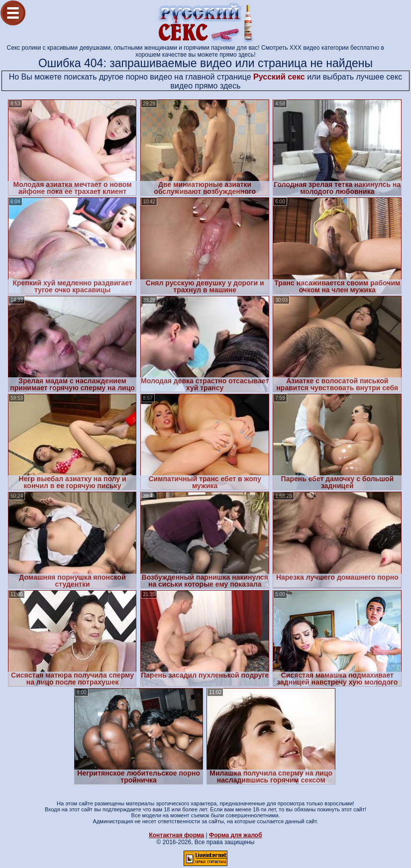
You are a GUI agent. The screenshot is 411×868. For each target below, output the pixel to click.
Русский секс (279, 77)
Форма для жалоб (236, 835)
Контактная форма (176, 835)
